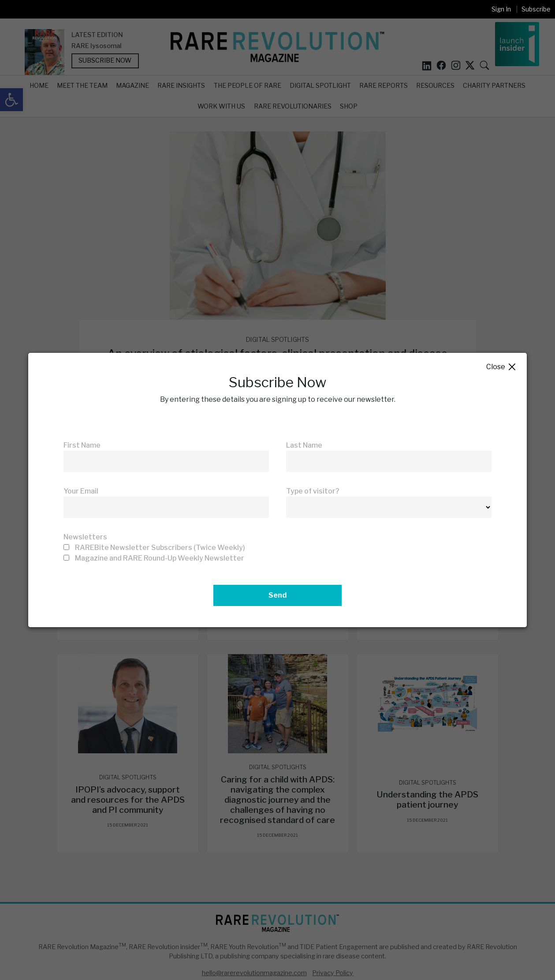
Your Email (81, 491)
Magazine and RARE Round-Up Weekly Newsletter (160, 558)
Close (501, 367)
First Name (82, 445)
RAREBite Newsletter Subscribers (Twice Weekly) (160, 548)
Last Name (304, 445)
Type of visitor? (313, 491)
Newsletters (85, 537)
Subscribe (536, 9)
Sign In (501, 9)
